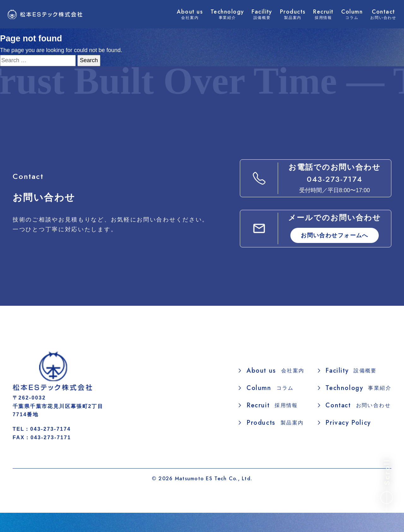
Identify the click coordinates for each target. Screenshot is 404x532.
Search (89, 60)
